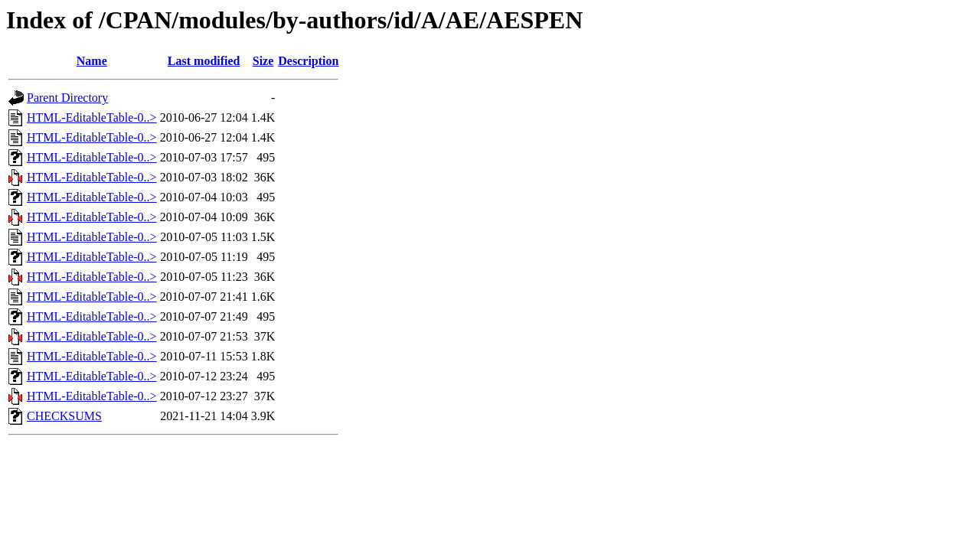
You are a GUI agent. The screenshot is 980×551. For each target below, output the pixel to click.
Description (308, 61)
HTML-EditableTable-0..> (92, 117)
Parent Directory (67, 98)
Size (263, 61)
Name (92, 61)
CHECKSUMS (64, 416)
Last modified (204, 61)
